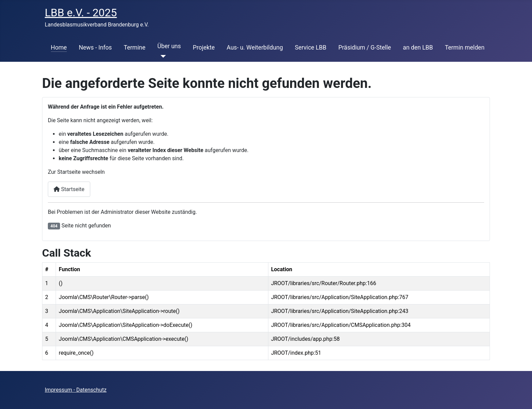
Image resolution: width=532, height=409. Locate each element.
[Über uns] (162, 56)
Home (59, 48)
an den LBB (418, 48)
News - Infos (95, 48)
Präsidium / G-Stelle (365, 48)
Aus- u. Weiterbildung (255, 48)
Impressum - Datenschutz (76, 390)
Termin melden (465, 48)
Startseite (69, 189)
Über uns (169, 46)
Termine (135, 48)
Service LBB (311, 48)
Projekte (204, 48)
